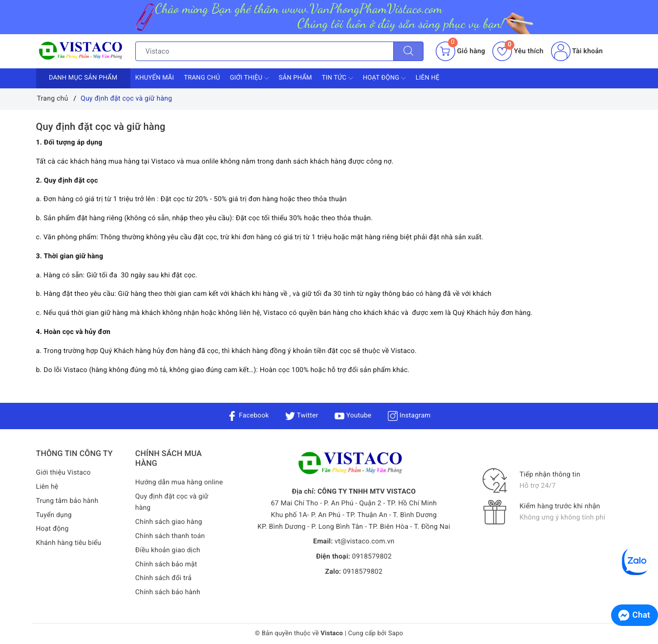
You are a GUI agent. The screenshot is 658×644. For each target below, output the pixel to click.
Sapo (396, 634)
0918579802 (372, 557)
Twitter (301, 415)
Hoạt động (384, 78)
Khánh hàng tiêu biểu (69, 543)
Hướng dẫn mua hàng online (180, 482)
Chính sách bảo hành (168, 593)
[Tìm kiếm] (408, 51)
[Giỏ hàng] (460, 51)
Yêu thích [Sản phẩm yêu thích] (518, 51)
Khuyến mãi (155, 78)
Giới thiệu (249, 78)
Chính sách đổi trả (164, 579)
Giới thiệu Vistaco (64, 473)
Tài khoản (577, 51)
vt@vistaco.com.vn (365, 541)
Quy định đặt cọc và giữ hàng (101, 126)
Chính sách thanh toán (170, 536)
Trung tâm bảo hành (68, 501)
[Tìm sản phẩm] (265, 51)
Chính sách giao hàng (169, 522)
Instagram (410, 415)
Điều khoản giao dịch (168, 550)
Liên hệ (428, 78)
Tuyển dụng (54, 515)
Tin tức (338, 78)
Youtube (353, 415)
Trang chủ (202, 78)
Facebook (247, 415)
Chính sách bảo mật (167, 564)
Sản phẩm (296, 78)
